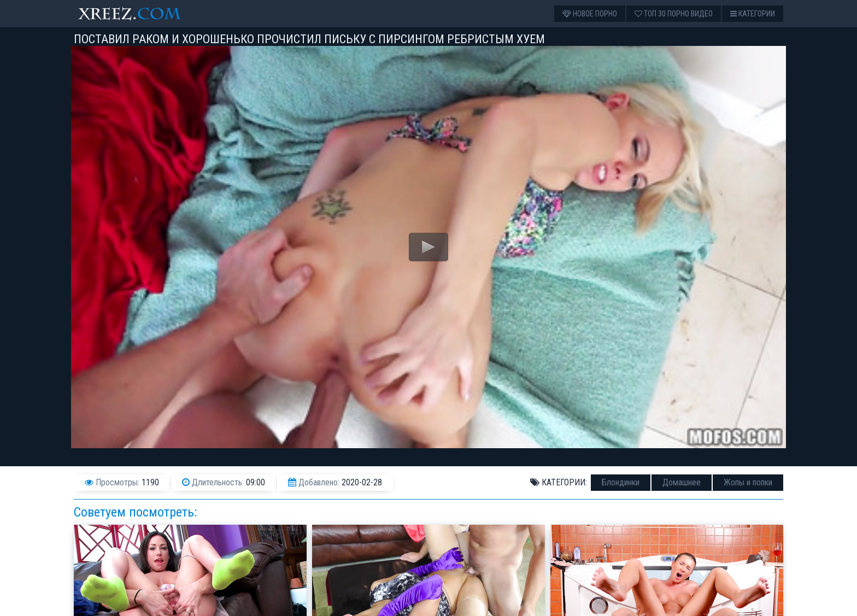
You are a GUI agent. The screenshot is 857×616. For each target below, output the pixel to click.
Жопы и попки (748, 482)
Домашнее (682, 482)
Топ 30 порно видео (674, 14)
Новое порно (590, 14)
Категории (753, 14)
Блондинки (621, 482)
